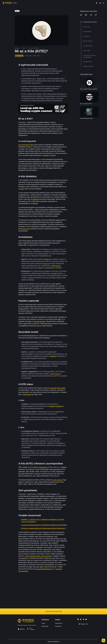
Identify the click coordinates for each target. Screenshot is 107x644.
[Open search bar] (96, 3)
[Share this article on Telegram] (91, 15)
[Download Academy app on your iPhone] (22, 629)
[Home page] (7, 3)
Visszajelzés (58, 626)
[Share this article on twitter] (81, 15)
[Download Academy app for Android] (31, 629)
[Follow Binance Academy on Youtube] (86, 619)
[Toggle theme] (104, 3)
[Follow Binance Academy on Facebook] (78, 619)
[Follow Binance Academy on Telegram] (83, 619)
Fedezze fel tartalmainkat (54, 611)
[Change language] (100, 3)
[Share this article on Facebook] (86, 15)
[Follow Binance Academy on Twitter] (81, 619)
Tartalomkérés (59, 623)
